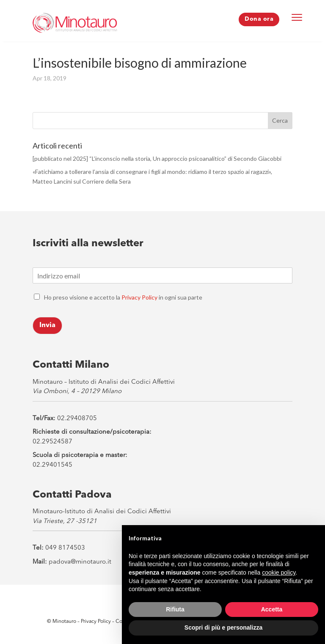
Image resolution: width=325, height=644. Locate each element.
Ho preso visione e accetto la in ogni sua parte (123, 297)
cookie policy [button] (279, 572)
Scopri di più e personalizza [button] (223, 627)
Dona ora (259, 19)
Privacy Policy (139, 297)
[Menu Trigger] (297, 17)
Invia (47, 325)
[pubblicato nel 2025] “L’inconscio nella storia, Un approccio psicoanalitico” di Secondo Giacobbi (157, 158)
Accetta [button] (272, 609)
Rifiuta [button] (175, 609)
